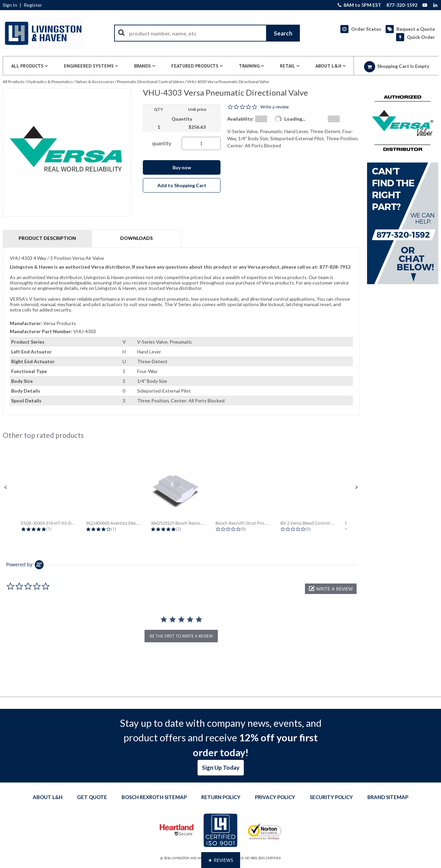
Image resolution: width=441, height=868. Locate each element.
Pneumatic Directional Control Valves (151, 82)
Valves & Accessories (95, 82)
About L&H (48, 797)
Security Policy (331, 797)
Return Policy (221, 797)
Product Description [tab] (47, 238)
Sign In (10, 5)
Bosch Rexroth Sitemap (154, 797)
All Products (14, 82)
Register (33, 5)
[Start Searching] (283, 33)
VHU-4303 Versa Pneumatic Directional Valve (228, 82)
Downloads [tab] (136, 238)
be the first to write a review (181, 636)
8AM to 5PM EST (359, 5)
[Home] (43, 33)
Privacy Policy (275, 797)
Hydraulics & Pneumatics (50, 82)
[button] (6, 488)
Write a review (275, 107)
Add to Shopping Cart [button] (182, 185)
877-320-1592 (402, 5)
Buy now (182, 167)
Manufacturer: (26, 323)
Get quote (92, 797)
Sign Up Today (221, 767)
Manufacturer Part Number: (41, 331)
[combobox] (207, 33)
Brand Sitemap (388, 797)
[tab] (181, 331)
